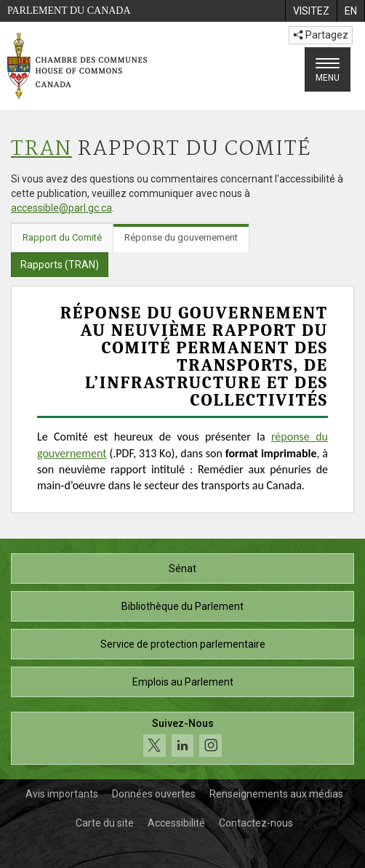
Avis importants (62, 794)
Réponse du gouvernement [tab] (181, 237)
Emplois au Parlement (183, 682)
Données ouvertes (154, 794)
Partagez (321, 35)
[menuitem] (311, 11)
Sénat (182, 568)
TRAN (41, 149)
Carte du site (105, 823)
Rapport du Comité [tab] (62, 237)
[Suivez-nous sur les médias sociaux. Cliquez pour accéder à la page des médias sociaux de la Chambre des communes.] (182, 738)
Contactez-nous (256, 823)
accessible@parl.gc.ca (61, 208)
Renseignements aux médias (276, 794)
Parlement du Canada (69, 11)
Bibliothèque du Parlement (182, 606)
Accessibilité (176, 823)
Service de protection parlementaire (183, 644)
